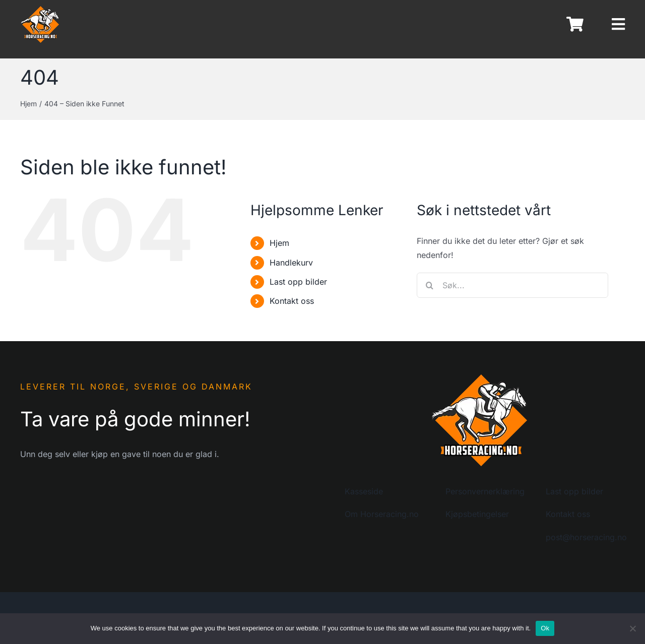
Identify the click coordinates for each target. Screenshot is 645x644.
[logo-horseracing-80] (40, 9)
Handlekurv (291, 263)
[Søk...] (512, 285)
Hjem (279, 243)
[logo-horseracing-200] (480, 376)
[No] (632, 628)
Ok (545, 628)
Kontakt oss (292, 301)
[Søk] (429, 285)
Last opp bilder (298, 282)
